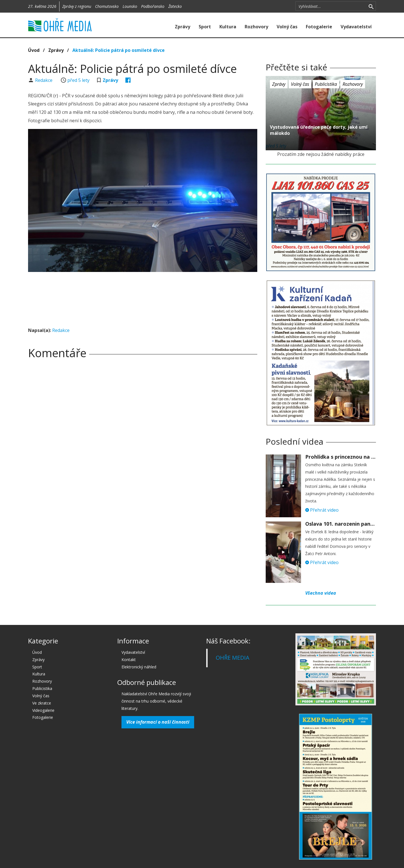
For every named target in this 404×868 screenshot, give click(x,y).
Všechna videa (321, 593)
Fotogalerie (319, 27)
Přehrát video (322, 510)
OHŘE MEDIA (233, 658)
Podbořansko (153, 6)
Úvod (34, 50)
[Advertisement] (143, 292)
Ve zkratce (42, 703)
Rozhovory (256, 27)
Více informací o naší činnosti (158, 722)
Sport (205, 27)
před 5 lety (78, 80)
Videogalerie (43, 710)
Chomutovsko (107, 6)
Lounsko (130, 6)
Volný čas (287, 27)
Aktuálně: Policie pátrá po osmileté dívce (119, 50)
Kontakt (129, 660)
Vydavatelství (356, 27)
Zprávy (183, 27)
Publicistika (326, 84)
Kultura (228, 27)
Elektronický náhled (139, 667)
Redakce (44, 80)
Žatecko (175, 6)
